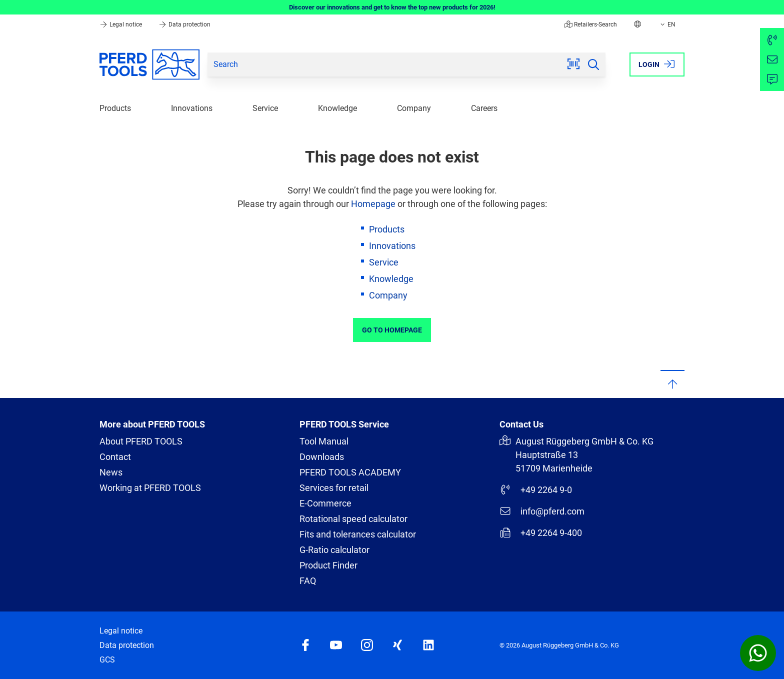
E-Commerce (325, 503)
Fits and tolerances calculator (358, 534)
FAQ (308, 581)
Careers (484, 108)
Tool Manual (324, 441)
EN (667, 24)
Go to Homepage (392, 330)
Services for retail (334, 488)
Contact (115, 457)
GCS (107, 660)
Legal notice (121, 24)
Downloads (322, 457)
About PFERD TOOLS (141, 441)
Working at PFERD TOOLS (150, 488)
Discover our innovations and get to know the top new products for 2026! (392, 7)
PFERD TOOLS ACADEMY (350, 472)
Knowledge (337, 108)
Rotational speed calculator (353, 519)
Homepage (373, 204)
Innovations (192, 108)
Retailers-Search (591, 24)
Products (115, 108)
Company (414, 108)
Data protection (184, 24)
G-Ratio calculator (334, 550)
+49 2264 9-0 (536, 489)
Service (265, 108)
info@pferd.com (542, 511)
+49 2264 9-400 (541, 532)
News (111, 472)
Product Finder (328, 565)
